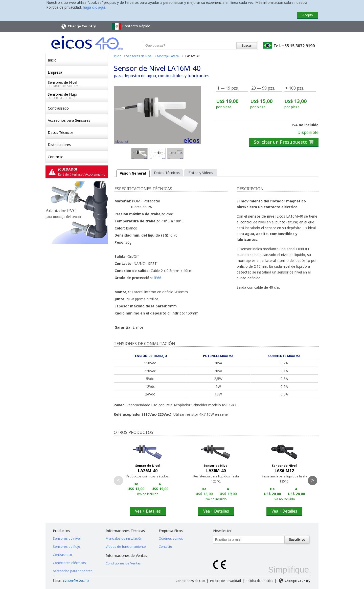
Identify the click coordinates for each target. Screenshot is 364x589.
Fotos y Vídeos (201, 173)
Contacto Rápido (131, 26)
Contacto (56, 157)
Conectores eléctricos (69, 563)
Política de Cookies (259, 581)
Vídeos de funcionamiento (126, 546)
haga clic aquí (94, 7)
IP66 (157, 278)
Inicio (52, 60)
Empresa (55, 72)
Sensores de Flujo (78, 96)
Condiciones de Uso (190, 581)
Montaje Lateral (168, 56)
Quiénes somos (171, 538)
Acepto (308, 15)
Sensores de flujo (66, 546)
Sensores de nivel (67, 538)
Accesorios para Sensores (69, 120)
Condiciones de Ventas (123, 563)
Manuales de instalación (124, 538)
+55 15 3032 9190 (298, 46)
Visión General (133, 173)
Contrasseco (58, 108)
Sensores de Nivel (78, 84)
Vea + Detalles (148, 511)
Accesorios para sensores (73, 571)
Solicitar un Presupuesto (284, 142)
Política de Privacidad (225, 581)
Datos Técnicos (61, 132)
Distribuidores (59, 145)
